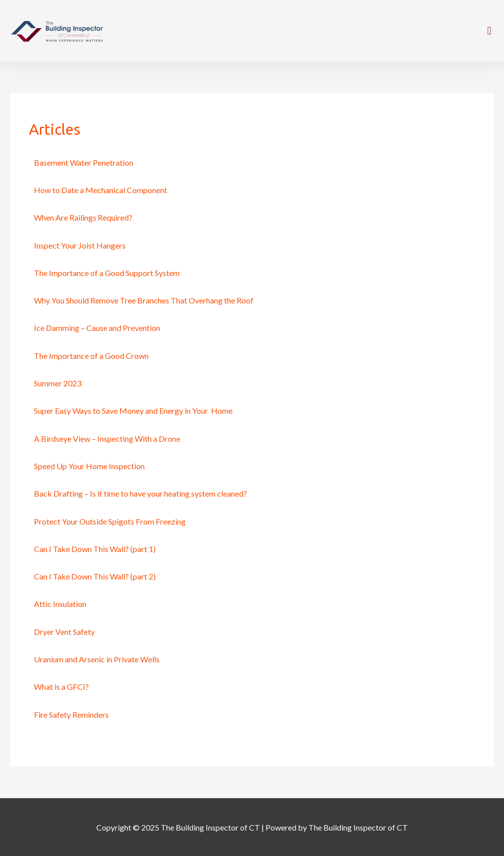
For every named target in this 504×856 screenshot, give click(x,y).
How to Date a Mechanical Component (101, 190)
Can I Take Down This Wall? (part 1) (95, 549)
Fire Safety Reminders (71, 714)
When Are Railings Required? (83, 217)
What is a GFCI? (61, 687)
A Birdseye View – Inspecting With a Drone (107, 438)
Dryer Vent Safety (64, 632)
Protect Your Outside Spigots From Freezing (110, 521)
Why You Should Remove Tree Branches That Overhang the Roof (144, 300)
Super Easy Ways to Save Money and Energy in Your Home (133, 411)
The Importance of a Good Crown (91, 356)
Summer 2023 (58, 383)
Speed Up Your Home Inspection (89, 466)
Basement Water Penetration (84, 162)
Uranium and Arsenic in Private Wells (97, 659)
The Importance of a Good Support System (107, 273)
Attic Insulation (60, 604)
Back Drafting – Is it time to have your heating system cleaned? (140, 493)
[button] (489, 31)
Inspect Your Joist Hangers (80, 245)
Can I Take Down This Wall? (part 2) (95, 576)
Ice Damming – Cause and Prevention (97, 328)
